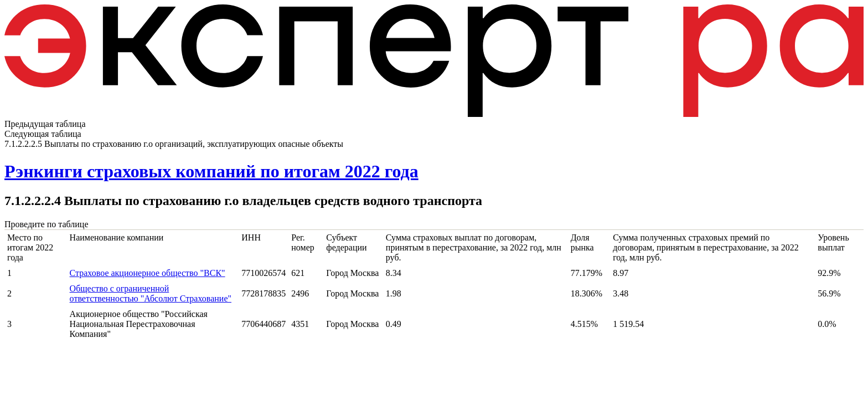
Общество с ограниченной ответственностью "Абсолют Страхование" (151, 293)
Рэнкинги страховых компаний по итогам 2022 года (211, 171)
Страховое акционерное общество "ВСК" (148, 273)
